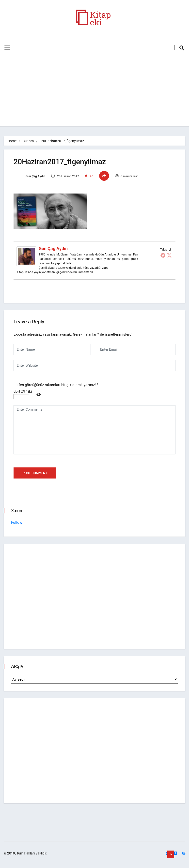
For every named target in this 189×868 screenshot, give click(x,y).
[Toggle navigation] (7, 48)
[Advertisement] (94, 92)
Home (12, 141)
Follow (17, 523)
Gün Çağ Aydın (29, 176)
